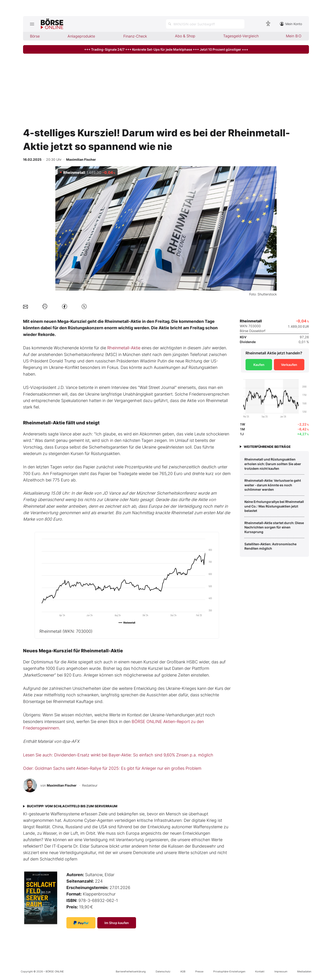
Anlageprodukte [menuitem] (81, 36)
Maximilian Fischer (62, 785)
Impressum (281, 971)
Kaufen (259, 365)
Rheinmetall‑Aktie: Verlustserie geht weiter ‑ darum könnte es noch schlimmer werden (273, 485)
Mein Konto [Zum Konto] (291, 24)
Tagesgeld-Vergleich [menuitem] (241, 36)
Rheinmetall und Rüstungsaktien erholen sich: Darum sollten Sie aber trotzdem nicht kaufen (273, 464)
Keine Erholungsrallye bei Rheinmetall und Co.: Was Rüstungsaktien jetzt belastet (274, 506)
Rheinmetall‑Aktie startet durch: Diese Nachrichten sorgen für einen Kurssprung (274, 527)
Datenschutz (163, 971)
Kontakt (260, 971)
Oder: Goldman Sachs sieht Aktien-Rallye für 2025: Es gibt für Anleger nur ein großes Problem (112, 768)
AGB (183, 971)
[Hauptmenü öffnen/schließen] (32, 24)
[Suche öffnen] (205, 24)
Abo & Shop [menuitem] (185, 36)
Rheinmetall (66, 631)
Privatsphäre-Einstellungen (229, 971)
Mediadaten (304, 971)
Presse (199, 971)
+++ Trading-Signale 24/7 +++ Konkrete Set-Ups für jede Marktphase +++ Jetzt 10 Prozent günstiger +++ (166, 49)
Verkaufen (289, 365)
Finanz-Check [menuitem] (135, 36)
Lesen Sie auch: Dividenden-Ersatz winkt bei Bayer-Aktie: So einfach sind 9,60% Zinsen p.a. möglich (118, 755)
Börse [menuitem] (35, 36)
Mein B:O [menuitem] (294, 36)
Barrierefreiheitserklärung (131, 971)
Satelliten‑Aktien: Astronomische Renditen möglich (270, 546)
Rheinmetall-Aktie (124, 348)
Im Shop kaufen (117, 923)
